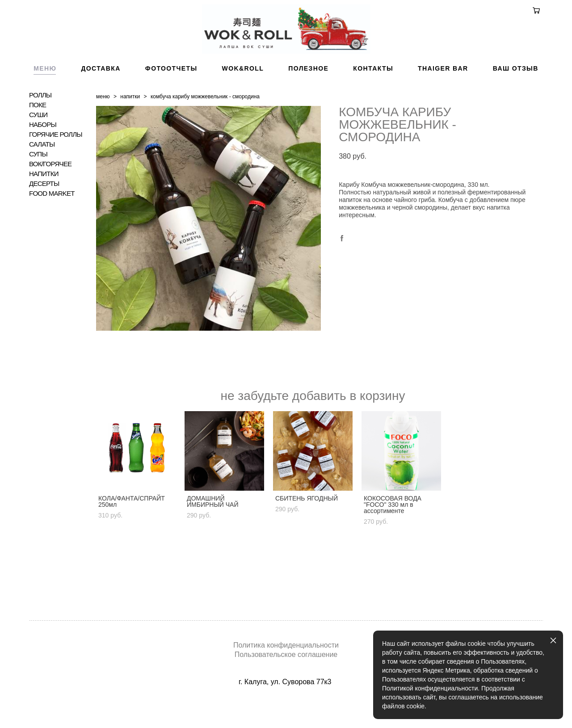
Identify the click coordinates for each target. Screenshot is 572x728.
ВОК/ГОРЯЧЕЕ (50, 191)
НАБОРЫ (43, 151)
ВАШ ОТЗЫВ (516, 95)
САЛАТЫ (42, 171)
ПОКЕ (38, 132)
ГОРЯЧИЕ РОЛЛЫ (56, 161)
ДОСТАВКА (101, 95)
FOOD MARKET (52, 220)
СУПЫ (38, 181)
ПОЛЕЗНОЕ (308, 95)
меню (103, 123)
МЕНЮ (45, 95)
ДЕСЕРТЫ (44, 210)
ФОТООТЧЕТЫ (171, 95)
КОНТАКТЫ (373, 95)
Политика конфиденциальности (286, 646)
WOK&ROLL (243, 95)
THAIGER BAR (443, 95)
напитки (130, 123)
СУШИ (38, 142)
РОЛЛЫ (40, 122)
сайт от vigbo (286, 707)
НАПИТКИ (44, 201)
